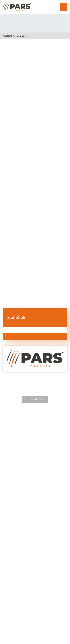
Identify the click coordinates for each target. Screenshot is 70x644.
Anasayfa (7, 36)
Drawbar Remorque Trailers (20, 567)
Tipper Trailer (11, 526)
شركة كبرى (19, 36)
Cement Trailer (12, 549)
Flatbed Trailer (12, 532)
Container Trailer (13, 538)
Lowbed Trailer (12, 561)
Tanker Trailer (11, 543)
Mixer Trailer (10, 555)
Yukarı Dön (35, 399)
